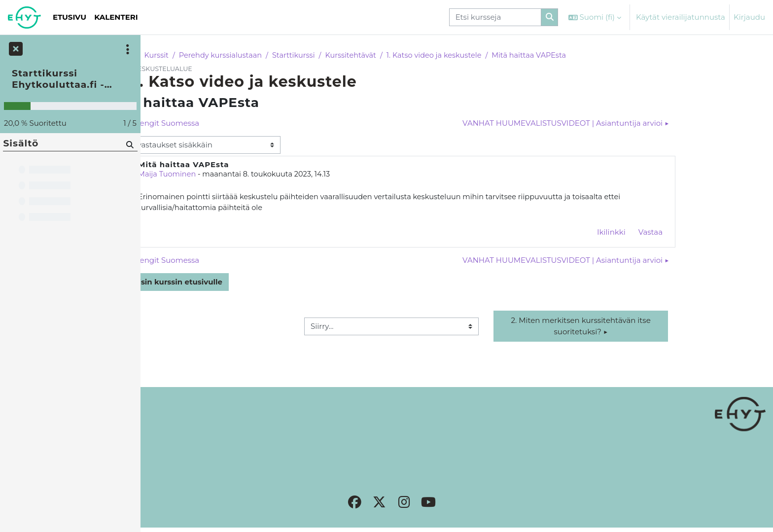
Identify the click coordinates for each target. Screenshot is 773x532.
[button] (595, 17)
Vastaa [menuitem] (716, 233)
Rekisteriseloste (177, 438)
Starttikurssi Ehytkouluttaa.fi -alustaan (58, 79)
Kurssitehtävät (423, 55)
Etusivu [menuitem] (70, 17)
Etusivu (187, 55)
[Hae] (129, 144)
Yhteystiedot (171, 448)
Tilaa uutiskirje (175, 460)
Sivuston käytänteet (184, 426)
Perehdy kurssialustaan (289, 55)
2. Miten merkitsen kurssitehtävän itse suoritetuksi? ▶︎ (647, 328)
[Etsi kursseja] (495, 18)
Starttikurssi (365, 55)
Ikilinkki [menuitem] (676, 233)
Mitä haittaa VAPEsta (607, 55)
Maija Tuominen (233, 175)
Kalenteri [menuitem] (116, 17)
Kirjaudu (749, 17)
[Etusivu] (24, 18)
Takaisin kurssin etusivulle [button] (234, 284)
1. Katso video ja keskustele (509, 55)
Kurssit (223, 55)
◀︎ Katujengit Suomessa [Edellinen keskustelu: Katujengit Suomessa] (222, 124)
